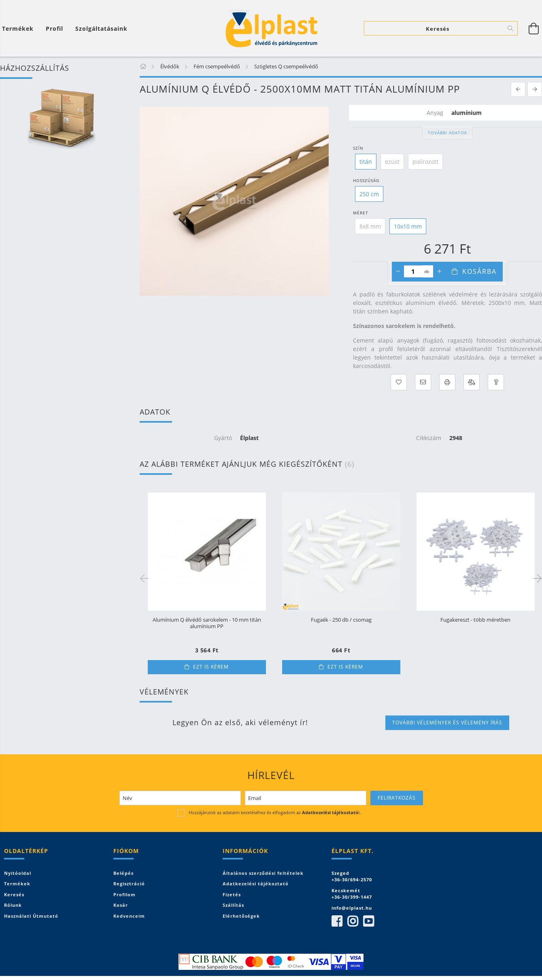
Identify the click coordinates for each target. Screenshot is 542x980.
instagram (353, 921)
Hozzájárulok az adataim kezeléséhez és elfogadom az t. (275, 812)
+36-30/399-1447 (352, 897)
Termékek (17, 884)
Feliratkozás (397, 798)
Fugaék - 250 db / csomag (341, 620)
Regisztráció (129, 884)
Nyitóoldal (18, 873)
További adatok (447, 133)
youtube (368, 921)
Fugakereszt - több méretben (475, 620)
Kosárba (479, 271)
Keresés (14, 894)
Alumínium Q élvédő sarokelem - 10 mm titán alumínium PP (207, 623)
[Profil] (54, 29)
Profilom (124, 894)
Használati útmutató (31, 916)
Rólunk (13, 905)
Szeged (340, 873)
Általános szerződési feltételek (263, 873)
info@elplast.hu (352, 908)
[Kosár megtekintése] (534, 28)
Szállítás (233, 905)
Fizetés (232, 894)
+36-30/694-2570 (352, 879)
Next (536, 578)
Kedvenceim (129, 916)
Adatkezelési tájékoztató (256, 884)
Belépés (123, 873)
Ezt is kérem (211, 667)
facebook (337, 921)
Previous (146, 578)
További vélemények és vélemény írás (447, 723)
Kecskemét (346, 890)
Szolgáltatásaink (101, 29)
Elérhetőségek (241, 916)
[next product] (535, 89)
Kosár (121, 905)
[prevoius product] (518, 89)
